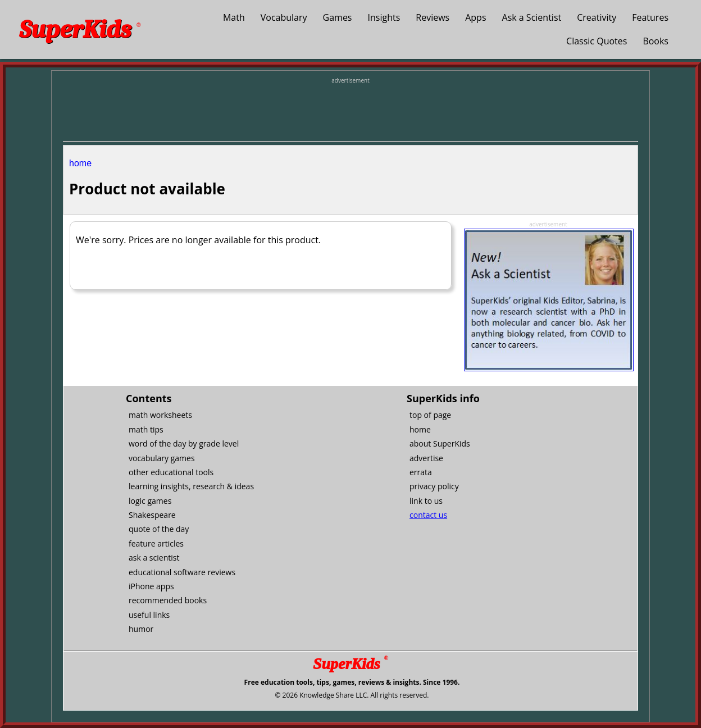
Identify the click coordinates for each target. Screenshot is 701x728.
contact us (428, 515)
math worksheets (160, 415)
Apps (475, 17)
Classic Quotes (597, 41)
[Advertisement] (350, 110)
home (80, 163)
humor (141, 629)
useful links (149, 615)
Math (234, 17)
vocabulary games (162, 458)
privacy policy (434, 486)
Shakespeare (152, 515)
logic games (150, 501)
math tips (146, 429)
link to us (426, 501)
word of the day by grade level (184, 443)
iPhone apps (151, 586)
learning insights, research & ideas (191, 486)
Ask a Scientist (532, 17)
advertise (426, 458)
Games (338, 17)
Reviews (433, 17)
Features (650, 17)
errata (421, 472)
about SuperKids (440, 443)
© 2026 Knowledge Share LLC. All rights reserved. (352, 695)
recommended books (168, 600)
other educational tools (171, 472)
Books (656, 41)
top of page (430, 415)
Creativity (597, 17)
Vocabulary (284, 17)
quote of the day (159, 529)
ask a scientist (154, 558)
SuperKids (80, 29)
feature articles (156, 543)
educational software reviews (182, 572)
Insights (384, 17)
